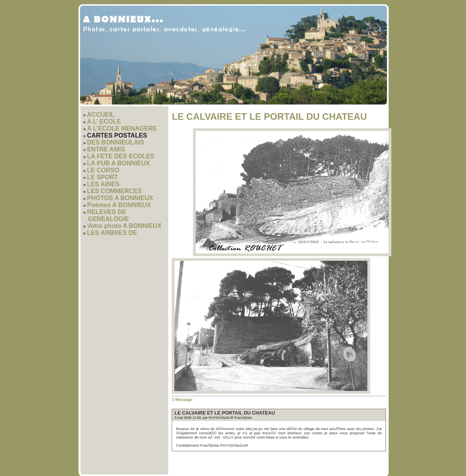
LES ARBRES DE (112, 233)
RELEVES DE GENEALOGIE (108, 215)
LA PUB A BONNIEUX (119, 163)
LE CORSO (103, 170)
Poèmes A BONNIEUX (119, 205)
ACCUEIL (101, 115)
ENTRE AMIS (106, 149)
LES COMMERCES (114, 191)
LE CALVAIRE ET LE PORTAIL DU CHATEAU (224, 413)
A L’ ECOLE (104, 122)
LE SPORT (102, 177)
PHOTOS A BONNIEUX (120, 198)
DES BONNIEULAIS (116, 142)
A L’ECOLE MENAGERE (122, 128)
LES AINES (103, 184)
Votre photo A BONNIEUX (124, 226)
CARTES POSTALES (117, 135)
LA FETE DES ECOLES (121, 156)
